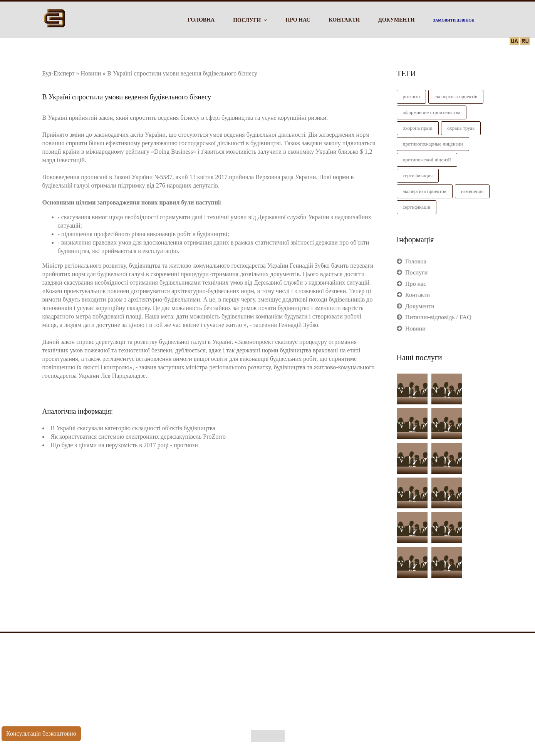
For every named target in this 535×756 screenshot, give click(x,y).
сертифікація (417, 207)
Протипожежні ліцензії (427, 160)
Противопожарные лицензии (433, 144)
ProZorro (412, 96)
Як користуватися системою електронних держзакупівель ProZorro (138, 437)
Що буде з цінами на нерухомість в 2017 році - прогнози (124, 445)
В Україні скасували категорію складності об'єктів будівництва (133, 428)
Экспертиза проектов (425, 191)
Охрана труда (461, 128)
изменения (472, 191)
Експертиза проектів (456, 96)
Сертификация (418, 175)
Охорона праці (418, 128)
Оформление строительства (432, 112)
